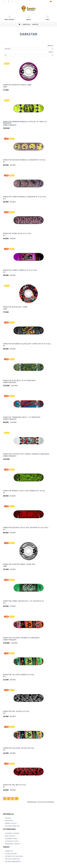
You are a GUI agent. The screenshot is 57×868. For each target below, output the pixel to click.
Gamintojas (26, 24)
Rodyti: (51, 52)
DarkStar (35, 24)
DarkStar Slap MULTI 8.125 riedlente (19, 381)
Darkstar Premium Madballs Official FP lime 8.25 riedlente (25, 122)
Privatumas (9, 821)
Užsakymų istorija (12, 841)
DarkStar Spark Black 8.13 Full (17, 234)
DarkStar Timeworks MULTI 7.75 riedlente (22, 417)
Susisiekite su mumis (12, 833)
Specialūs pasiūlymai (12, 859)
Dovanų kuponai (11, 854)
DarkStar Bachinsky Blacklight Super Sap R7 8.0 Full (27, 344)
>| (16, 799)
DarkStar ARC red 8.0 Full (15, 785)
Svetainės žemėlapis (12, 826)
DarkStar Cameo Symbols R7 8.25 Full (20, 270)
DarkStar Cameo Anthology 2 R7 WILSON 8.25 (23, 601)
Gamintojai (9, 851)
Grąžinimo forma (11, 839)
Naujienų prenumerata (13, 862)
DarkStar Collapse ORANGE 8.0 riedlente (21, 638)
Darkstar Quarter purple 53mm (17, 85)
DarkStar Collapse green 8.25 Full (19, 675)
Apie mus (8, 818)
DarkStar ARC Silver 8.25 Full (16, 711)
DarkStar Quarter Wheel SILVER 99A (19, 564)
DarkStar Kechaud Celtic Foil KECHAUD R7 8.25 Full (26, 528)
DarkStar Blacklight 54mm (15, 307)
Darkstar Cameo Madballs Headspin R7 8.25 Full (25, 197)
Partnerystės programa (14, 856)
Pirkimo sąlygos (11, 823)
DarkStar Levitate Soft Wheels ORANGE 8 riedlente (26, 454)
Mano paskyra (10, 836)
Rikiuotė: (51, 46)
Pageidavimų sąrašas (13, 844)
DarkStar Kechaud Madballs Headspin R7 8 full (24, 160)
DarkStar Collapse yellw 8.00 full (19, 748)
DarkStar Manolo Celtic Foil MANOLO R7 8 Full (24, 491)
